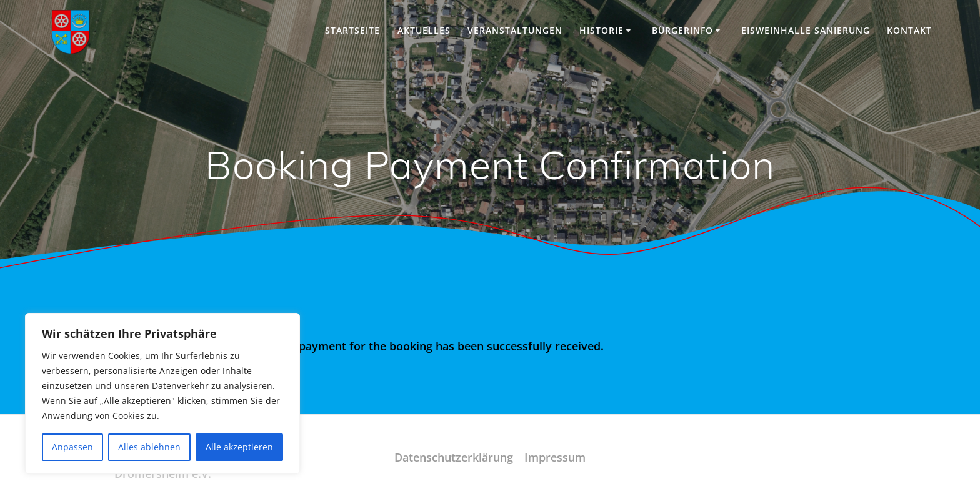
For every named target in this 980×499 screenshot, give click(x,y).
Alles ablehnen (149, 447)
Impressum (555, 457)
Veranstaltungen (515, 30)
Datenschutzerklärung (454, 457)
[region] (162, 393)
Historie (602, 30)
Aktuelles (424, 30)
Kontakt (909, 30)
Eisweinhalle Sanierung (806, 30)
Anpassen (72, 447)
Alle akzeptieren (239, 447)
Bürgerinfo (682, 30)
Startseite (352, 30)
